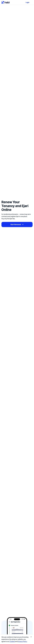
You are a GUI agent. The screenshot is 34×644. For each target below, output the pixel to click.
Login (27, 2)
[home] (5, 2)
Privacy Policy (22, 641)
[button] (31, 2)
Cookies (12, 641)
